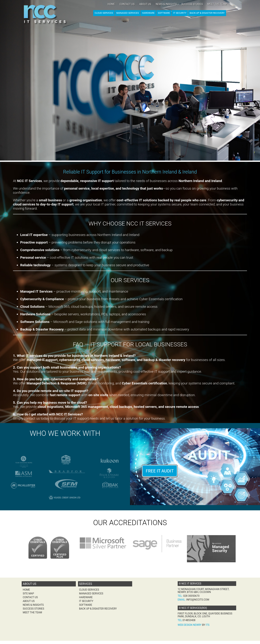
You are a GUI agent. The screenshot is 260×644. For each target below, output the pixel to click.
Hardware (148, 13)
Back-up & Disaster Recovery (207, 13)
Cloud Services (104, 13)
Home (111, 4)
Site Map (28, 593)
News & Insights (166, 4)
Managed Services (128, 13)
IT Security (180, 13)
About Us (145, 4)
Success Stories (192, 4)
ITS (208, 625)
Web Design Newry (190, 625)
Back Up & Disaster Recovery (98, 609)
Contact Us (127, 4)
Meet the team (217, 4)
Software (164, 13)
